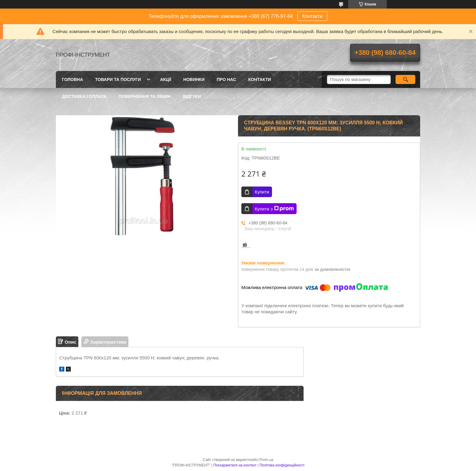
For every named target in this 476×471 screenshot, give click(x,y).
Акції (166, 79)
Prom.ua (266, 460)
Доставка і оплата (84, 96)
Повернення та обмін (145, 96)
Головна (72, 79)
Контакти (313, 16)
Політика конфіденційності (282, 465)
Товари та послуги (118, 79)
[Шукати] (405, 79)
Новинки (194, 79)
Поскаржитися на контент (235, 465)
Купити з (274, 209)
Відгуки (192, 96)
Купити (262, 192)
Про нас (226, 79)
